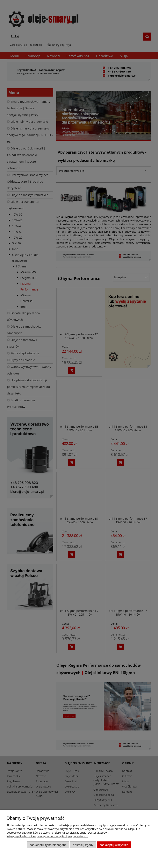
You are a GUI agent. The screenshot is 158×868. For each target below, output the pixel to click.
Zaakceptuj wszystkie (114, 845)
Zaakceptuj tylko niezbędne (48, 845)
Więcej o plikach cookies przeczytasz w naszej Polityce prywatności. (47, 836)
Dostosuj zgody (83, 845)
